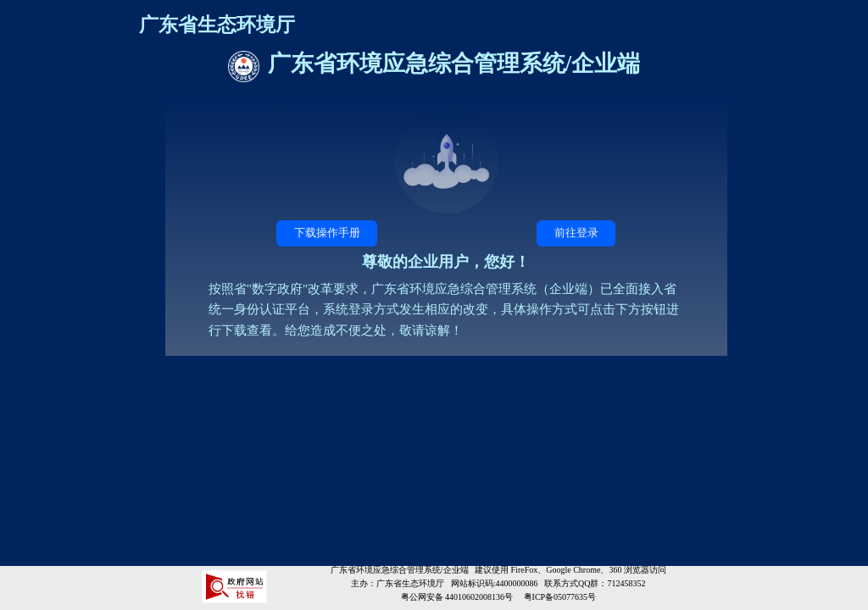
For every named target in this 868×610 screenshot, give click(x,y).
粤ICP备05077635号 (560, 597)
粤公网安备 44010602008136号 (458, 597)
